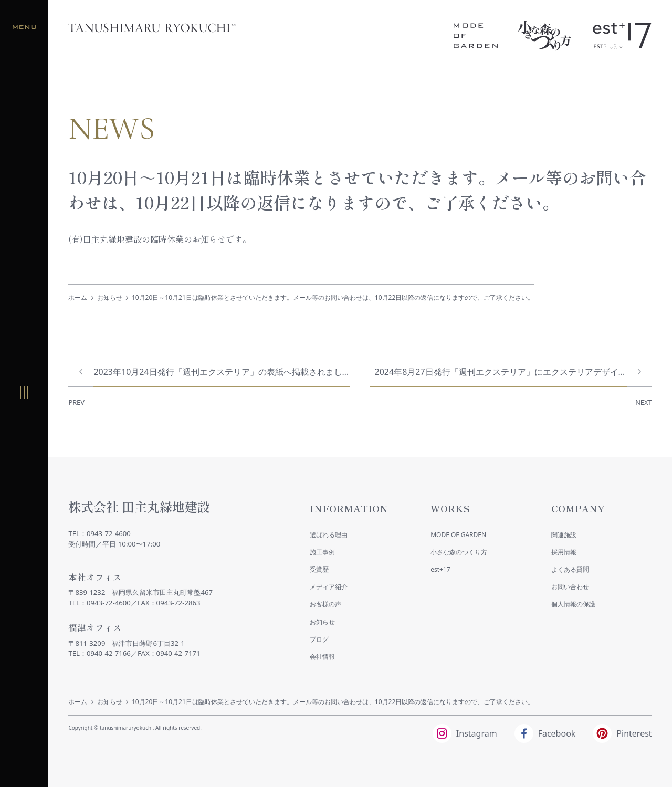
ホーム (78, 297)
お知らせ (110, 297)
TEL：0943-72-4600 (99, 533)
